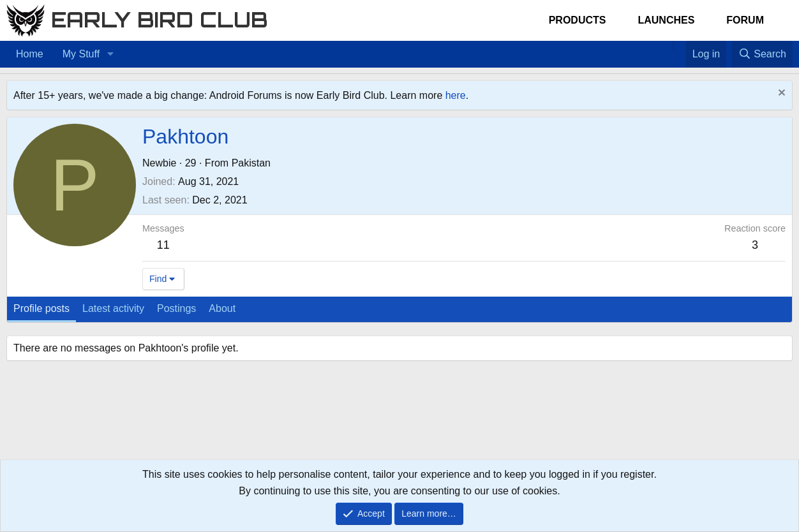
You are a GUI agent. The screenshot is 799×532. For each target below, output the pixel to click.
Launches (666, 20)
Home (30, 54)
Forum (745, 20)
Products (578, 20)
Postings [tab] (176, 308)
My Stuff (81, 54)
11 (163, 245)
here (456, 95)
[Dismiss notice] (780, 94)
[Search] (762, 54)
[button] (110, 54)
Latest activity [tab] (113, 308)
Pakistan (251, 163)
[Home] (666, 46)
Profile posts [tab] (41, 308)
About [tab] (222, 308)
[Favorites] (679, 46)
